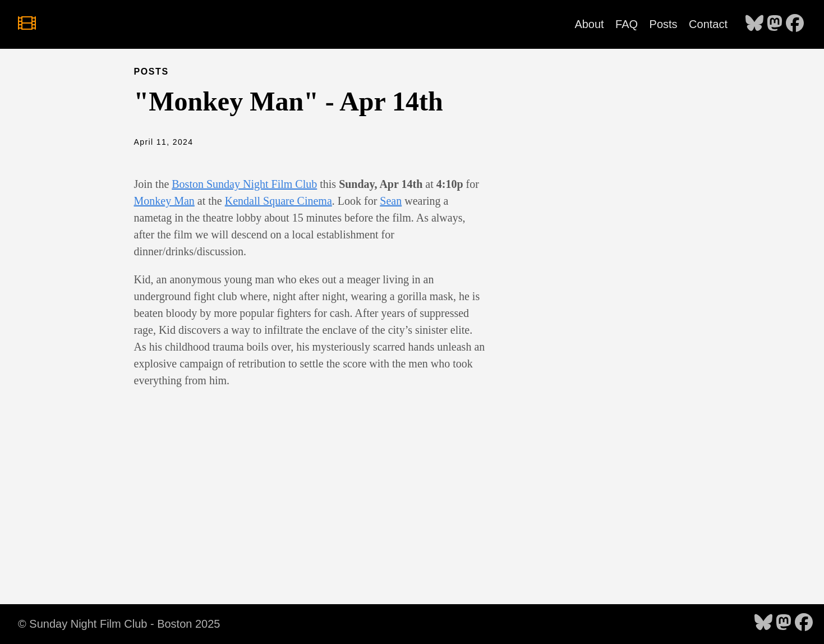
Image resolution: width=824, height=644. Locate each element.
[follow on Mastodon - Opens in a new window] (775, 24)
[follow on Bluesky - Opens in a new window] (754, 24)
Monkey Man (164, 201)
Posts (664, 24)
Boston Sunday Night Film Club (244, 184)
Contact (708, 24)
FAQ (627, 24)
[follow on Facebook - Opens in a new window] (795, 24)
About (589, 24)
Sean (391, 201)
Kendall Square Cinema (278, 201)
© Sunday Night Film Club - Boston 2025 (119, 624)
